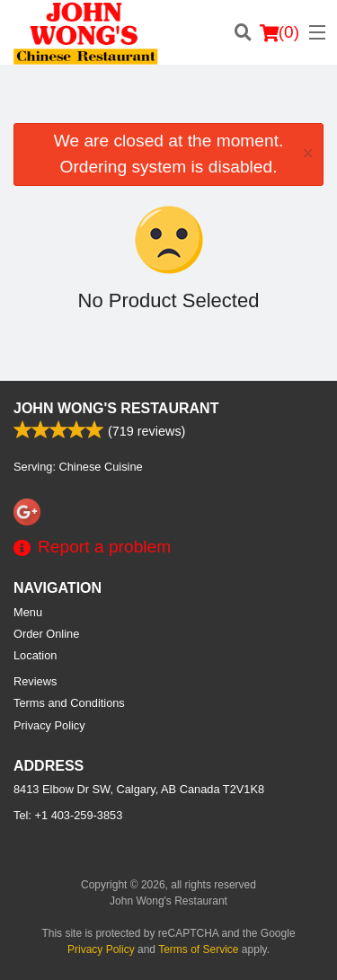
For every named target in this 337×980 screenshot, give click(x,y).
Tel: (68, 815)
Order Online (46, 634)
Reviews (35, 681)
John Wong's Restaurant (116, 408)
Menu (28, 612)
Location (35, 655)
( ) (279, 32)
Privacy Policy (49, 725)
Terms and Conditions (69, 703)
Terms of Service (198, 949)
